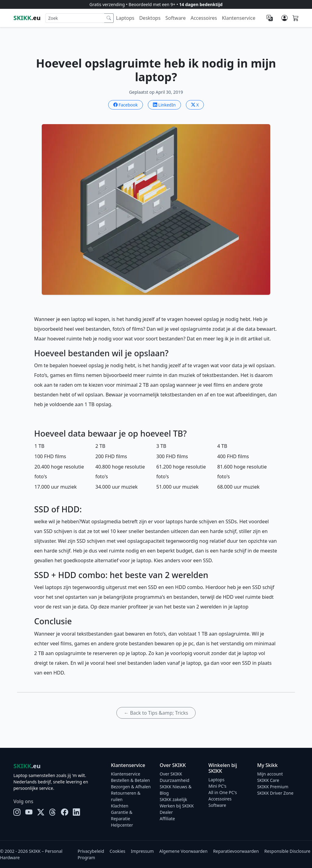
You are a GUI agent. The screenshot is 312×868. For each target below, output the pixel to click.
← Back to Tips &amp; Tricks (156, 713)
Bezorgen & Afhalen (131, 787)
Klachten (120, 806)
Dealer (166, 812)
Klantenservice (239, 18)
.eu (27, 18)
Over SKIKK (171, 774)
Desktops (150, 18)
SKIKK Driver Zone (275, 793)
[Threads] (53, 812)
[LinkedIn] (76, 812)
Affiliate (167, 819)
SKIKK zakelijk (173, 799)
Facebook (126, 105)
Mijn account (270, 774)
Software (176, 18)
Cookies (117, 851)
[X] (41, 812)
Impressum (142, 851)
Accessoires (204, 18)
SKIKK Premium (273, 787)
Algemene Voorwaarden (183, 851)
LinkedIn (164, 105)
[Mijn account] (285, 18)
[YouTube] (29, 812)
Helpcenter (122, 825)
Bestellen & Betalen (130, 780)
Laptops (125, 18)
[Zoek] (109, 18)
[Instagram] (17, 812)
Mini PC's (217, 786)
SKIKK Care (268, 780)
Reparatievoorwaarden (236, 851)
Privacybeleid (91, 851)
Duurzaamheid (174, 780)
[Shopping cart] (296, 18)
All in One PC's (223, 792)
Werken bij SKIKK (177, 806)
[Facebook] (64, 812)
